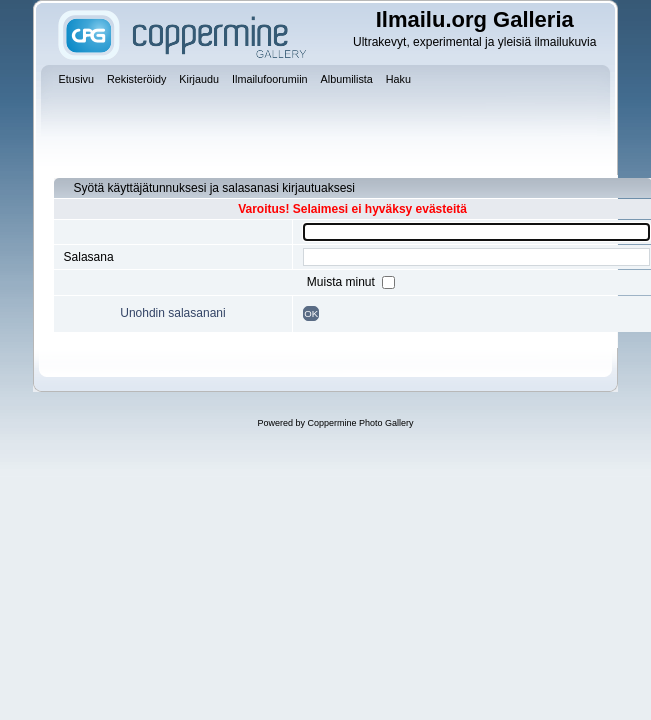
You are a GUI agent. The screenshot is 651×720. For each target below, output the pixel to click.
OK (311, 313)
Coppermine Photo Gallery (360, 423)
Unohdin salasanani (172, 313)
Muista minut (342, 282)
